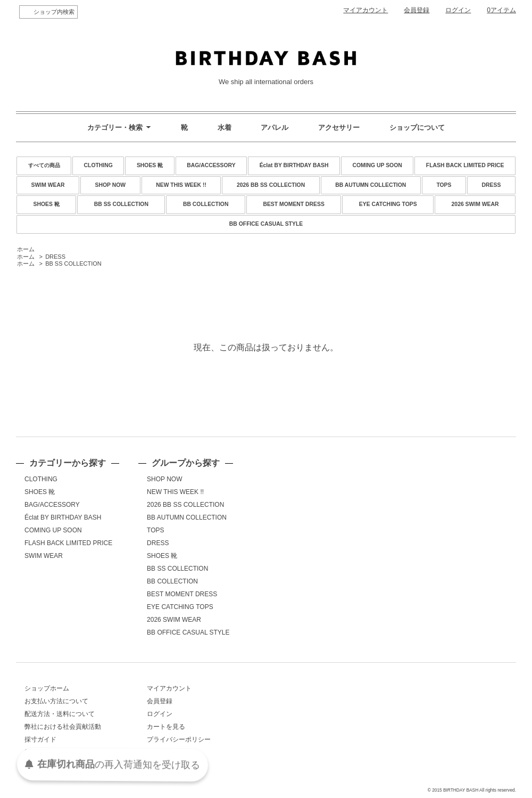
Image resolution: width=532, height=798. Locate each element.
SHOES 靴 (150, 165)
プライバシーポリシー (179, 739)
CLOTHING (98, 165)
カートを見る (166, 727)
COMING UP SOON (377, 165)
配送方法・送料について (60, 714)
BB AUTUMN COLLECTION (371, 185)
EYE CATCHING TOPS (388, 204)
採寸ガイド (40, 739)
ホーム (26, 249)
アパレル (275, 127)
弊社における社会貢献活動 (63, 727)
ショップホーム (47, 688)
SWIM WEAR (48, 185)
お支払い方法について (56, 701)
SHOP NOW (111, 185)
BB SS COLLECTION (121, 204)
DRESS (492, 185)
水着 (225, 127)
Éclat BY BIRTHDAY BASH (294, 165)
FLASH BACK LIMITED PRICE (465, 165)
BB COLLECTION (206, 204)
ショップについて (417, 127)
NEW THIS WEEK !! (181, 185)
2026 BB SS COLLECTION (271, 185)
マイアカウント (365, 10)
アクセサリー (339, 127)
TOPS (444, 185)
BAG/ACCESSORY (211, 165)
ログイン (458, 10)
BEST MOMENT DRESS (293, 204)
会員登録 (417, 10)
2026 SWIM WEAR (475, 204)
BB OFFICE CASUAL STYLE (266, 224)
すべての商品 (44, 165)
